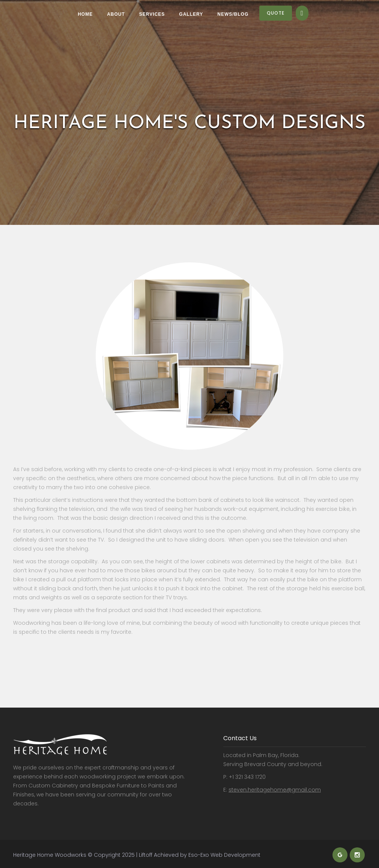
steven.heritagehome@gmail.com (275, 790)
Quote (276, 13)
